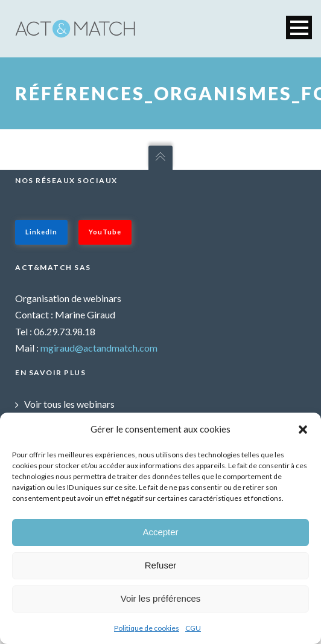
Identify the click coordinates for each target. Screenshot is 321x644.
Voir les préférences (161, 598)
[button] (303, 430)
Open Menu (299, 27)
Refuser (161, 565)
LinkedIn (41, 232)
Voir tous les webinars (69, 404)
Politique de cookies (147, 628)
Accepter (160, 532)
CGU (193, 628)
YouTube (105, 232)
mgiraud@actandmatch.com (99, 348)
